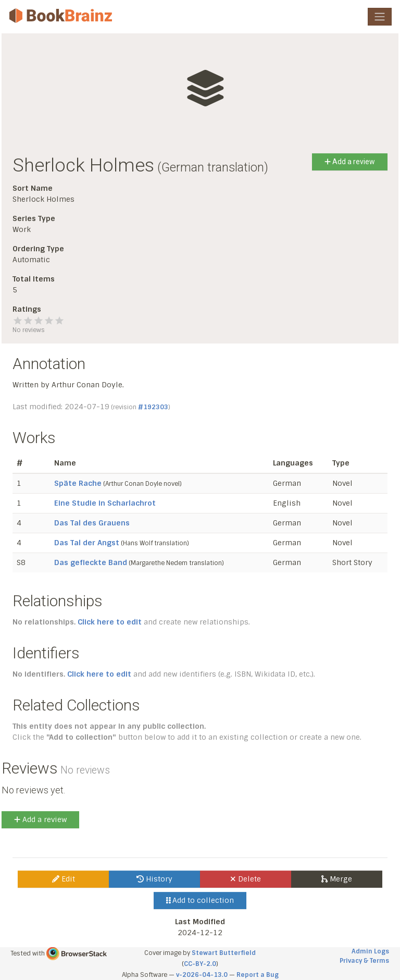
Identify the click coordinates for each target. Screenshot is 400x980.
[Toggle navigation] (380, 17)
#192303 (153, 407)
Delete (246, 879)
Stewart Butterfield (224, 953)
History (154, 879)
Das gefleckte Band (91, 562)
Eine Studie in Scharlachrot (105, 503)
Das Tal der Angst (87, 543)
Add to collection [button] (200, 900)
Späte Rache (78, 483)
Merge (337, 879)
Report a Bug (258, 975)
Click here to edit (110, 622)
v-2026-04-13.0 (202, 975)
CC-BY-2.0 (200, 964)
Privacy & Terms (364, 961)
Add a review (350, 162)
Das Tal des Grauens (92, 523)
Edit (64, 879)
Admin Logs (370, 951)
